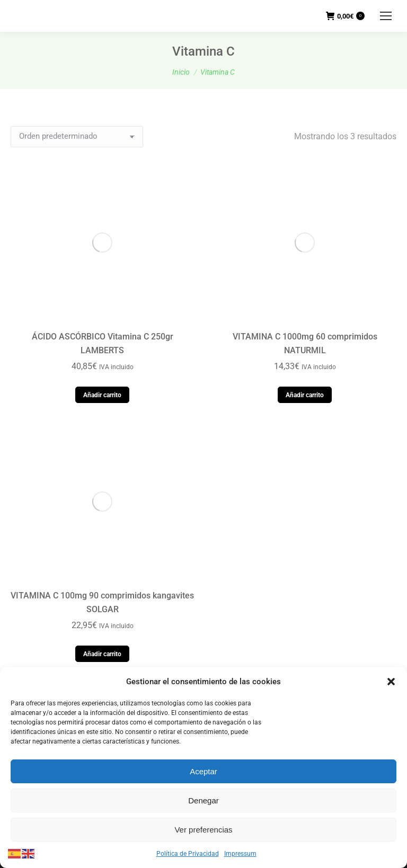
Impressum (240, 854)
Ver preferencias (203, 830)
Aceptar (203, 771)
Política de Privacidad (188, 854)
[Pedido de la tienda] (77, 137)
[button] (391, 682)
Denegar (203, 800)
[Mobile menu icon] (386, 16)
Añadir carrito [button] (102, 245)
